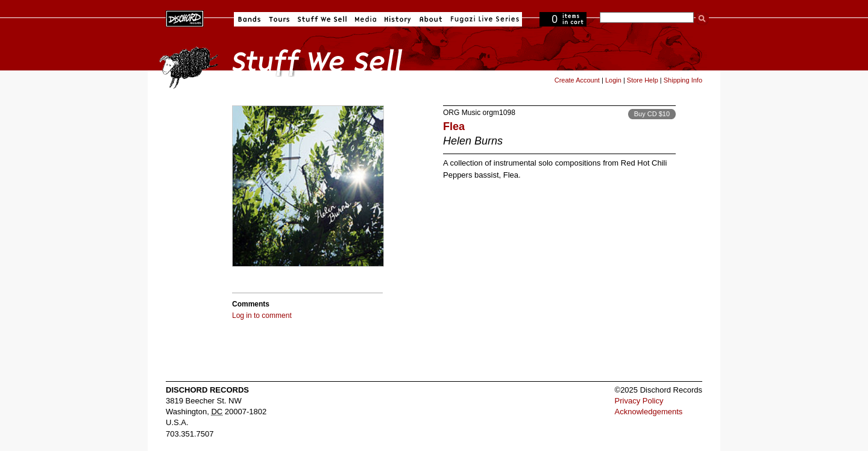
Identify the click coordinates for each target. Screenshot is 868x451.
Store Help (643, 80)
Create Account (577, 80)
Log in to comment (262, 316)
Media (366, 19)
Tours (279, 19)
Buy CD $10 (652, 114)
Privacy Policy (639, 401)
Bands (249, 19)
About (431, 19)
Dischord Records (185, 17)
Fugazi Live (483, 19)
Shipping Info (683, 80)
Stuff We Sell (322, 19)
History (398, 19)
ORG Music (462, 113)
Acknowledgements (649, 412)
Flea (454, 126)
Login (613, 80)
